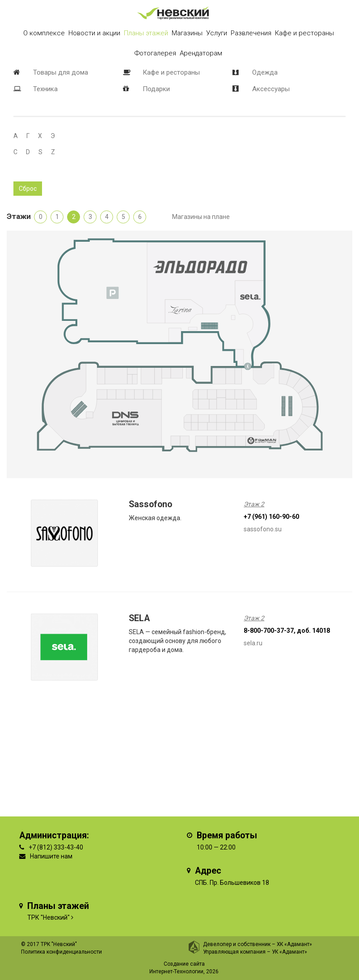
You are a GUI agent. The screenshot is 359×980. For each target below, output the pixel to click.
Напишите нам (51, 856)
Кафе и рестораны (171, 72)
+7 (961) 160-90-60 (271, 517)
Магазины (187, 33)
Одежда (265, 72)
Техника (45, 89)
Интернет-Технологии (176, 972)
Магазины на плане (201, 217)
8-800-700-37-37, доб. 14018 (287, 631)
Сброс (28, 189)
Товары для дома (61, 72)
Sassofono (150, 504)
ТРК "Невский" (49, 917)
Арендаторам (201, 53)
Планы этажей (146, 33)
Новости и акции (94, 33)
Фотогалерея (155, 53)
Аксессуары (271, 89)
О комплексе (44, 33)
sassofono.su (263, 529)
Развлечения (251, 33)
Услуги (217, 33)
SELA (139, 618)
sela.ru (253, 643)
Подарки (156, 89)
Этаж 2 (254, 504)
